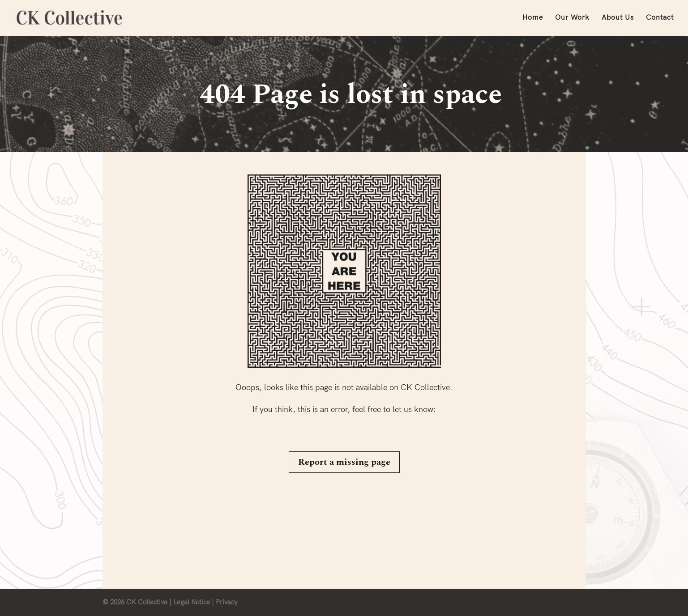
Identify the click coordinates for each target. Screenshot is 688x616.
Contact (660, 18)
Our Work (572, 18)
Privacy (226, 602)
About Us (618, 18)
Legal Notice (192, 602)
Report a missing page (344, 462)
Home (533, 18)
